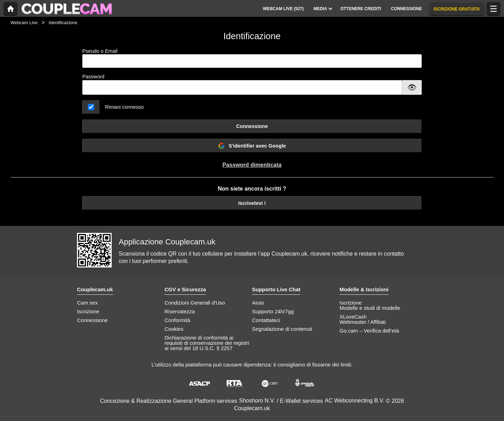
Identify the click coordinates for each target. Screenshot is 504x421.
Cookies (174, 329)
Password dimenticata (252, 165)
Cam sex (87, 303)
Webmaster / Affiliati (363, 322)
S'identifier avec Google (252, 146)
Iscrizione (88, 311)
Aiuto (258, 303)
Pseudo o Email (252, 58)
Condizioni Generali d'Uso (195, 303)
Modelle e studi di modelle (370, 308)
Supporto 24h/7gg (273, 311)
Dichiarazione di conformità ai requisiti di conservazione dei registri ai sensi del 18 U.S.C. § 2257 (207, 343)
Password (93, 77)
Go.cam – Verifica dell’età (369, 331)
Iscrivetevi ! (252, 203)
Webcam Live (24, 23)
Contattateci (266, 320)
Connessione (252, 126)
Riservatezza (180, 311)
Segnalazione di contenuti (282, 329)
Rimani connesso (124, 107)
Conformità (177, 320)
